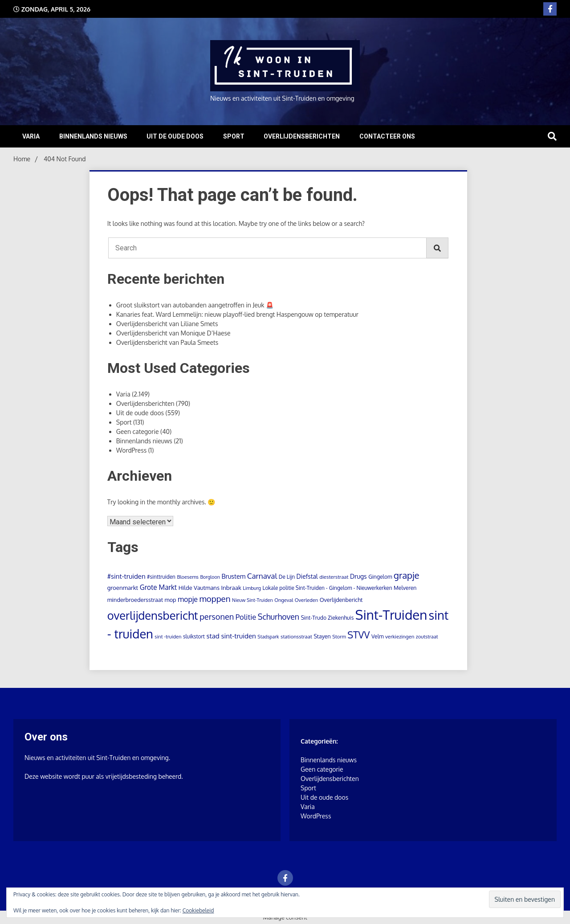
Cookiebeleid (198, 910)
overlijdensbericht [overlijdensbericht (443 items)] (153, 615)
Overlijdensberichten (302, 136)
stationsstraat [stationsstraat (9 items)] (296, 636)
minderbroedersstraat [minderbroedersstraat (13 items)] (135, 600)
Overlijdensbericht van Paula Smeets (167, 342)
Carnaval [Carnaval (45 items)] (262, 576)
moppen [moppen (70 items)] (215, 599)
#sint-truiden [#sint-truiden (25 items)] (126, 576)
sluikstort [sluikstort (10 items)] (194, 636)
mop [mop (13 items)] (171, 600)
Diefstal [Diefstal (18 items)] (307, 576)
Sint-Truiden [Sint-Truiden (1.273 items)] (391, 615)
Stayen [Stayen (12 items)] (322, 636)
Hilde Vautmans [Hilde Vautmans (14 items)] (199, 588)
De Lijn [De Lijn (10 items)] (287, 577)
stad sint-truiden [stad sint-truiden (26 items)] (231, 636)
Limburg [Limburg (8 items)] (252, 588)
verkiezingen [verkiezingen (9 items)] (400, 636)
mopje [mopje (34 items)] (188, 599)
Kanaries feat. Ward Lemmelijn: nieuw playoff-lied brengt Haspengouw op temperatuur (237, 314)
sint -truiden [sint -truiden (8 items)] (168, 637)
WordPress (131, 450)
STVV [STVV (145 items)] (358, 635)
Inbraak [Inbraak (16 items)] (231, 587)
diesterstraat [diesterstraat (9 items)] (334, 577)
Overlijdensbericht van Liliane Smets (167, 324)
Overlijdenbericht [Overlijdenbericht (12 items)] (341, 600)
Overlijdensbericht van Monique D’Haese (173, 333)
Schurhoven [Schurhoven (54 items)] (279, 617)
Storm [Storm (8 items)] (339, 637)
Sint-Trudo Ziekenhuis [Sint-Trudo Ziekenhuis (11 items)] (328, 617)
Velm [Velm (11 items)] (378, 636)
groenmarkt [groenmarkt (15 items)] (123, 587)
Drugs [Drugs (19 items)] (358, 576)
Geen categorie (138, 431)
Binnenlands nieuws (93, 136)
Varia (31, 136)
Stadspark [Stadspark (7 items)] (268, 637)
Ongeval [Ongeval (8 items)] (284, 600)
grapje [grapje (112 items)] (406, 575)
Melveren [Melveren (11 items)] (405, 588)
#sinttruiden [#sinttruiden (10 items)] (161, 577)
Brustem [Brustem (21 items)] (233, 576)
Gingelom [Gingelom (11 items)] (380, 576)
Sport (234, 136)
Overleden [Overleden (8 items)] (306, 600)
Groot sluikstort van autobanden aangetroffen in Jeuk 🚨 (195, 305)
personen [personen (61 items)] (217, 616)
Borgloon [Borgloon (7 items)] (210, 577)
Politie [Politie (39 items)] (246, 617)
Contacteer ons (387, 136)
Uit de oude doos (175, 136)
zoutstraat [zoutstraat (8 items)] (427, 637)
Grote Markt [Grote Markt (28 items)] (158, 587)
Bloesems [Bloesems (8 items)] (187, 577)
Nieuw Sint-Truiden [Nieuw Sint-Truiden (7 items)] (252, 600)
